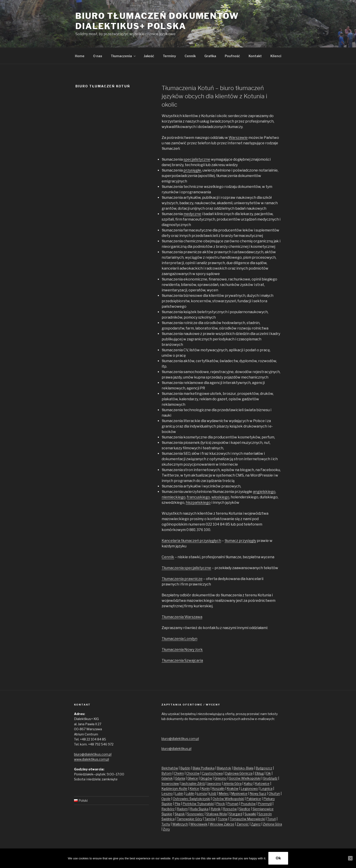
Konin (206, 788)
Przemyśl (265, 804)
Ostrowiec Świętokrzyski (192, 799)
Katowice (262, 783)
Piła (177, 804)
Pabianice (254, 799)
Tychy (166, 824)
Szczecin (265, 814)
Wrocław (217, 824)
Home (80, 56)
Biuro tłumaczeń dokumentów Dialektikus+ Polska (157, 21)
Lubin (179, 793)
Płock (221, 804)
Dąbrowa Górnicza (239, 773)
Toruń (272, 819)
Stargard (236, 814)
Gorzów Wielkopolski (245, 778)
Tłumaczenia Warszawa (182, 617)
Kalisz (248, 783)
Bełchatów (170, 768)
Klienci (276, 56)
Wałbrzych (180, 824)
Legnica (266, 788)
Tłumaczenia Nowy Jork (182, 650)
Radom (182, 809)
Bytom (167, 773)
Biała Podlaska (204, 768)
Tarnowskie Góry (189, 819)
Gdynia (180, 778)
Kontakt (255, 56)
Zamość (243, 824)
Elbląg (259, 773)
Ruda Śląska (199, 809)
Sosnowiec (195, 814)
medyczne (192, 214)
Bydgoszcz (264, 768)
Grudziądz (270, 778)
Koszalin (218, 788)
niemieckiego (174, 497)
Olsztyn (274, 793)
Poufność (232, 56)
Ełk (268, 773)
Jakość (149, 56)
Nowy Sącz (258, 793)
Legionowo (249, 788)
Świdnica (168, 819)
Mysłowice (239, 793)
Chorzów (193, 773)
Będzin (185, 768)
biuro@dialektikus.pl (176, 749)
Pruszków (248, 804)
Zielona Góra (272, 824)
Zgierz (256, 824)
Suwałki (250, 814)
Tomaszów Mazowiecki (247, 819)
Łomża (202, 793)
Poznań (233, 804)
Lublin (190, 793)
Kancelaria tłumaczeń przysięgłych (191, 541)
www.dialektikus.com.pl (91, 759)
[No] (350, 858)
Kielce (194, 788)
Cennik (190, 56)
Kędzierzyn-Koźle (174, 788)
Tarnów (210, 819)
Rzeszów (230, 809)
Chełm (179, 773)
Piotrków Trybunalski (198, 804)
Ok (278, 858)
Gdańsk (167, 778)
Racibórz (168, 809)
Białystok (224, 768)
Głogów (206, 778)
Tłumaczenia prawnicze (182, 579)
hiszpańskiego (198, 503)
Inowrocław (170, 783)
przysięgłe (192, 170)
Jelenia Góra (232, 783)
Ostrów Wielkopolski (228, 799)
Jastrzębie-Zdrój (193, 783)
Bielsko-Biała (243, 768)
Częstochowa (212, 773)
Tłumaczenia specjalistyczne (186, 568)
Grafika (210, 56)
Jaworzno (214, 783)
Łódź (213, 793)
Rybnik (216, 809)
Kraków (233, 788)
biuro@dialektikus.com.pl (93, 754)
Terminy (169, 56)
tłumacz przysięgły (240, 541)
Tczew (223, 819)
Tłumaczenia (124, 56)
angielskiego (264, 492)
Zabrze (229, 824)
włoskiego (220, 497)
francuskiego (198, 497)
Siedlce (245, 809)
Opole (166, 799)
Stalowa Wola (216, 814)
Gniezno (220, 778)
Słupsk (180, 814)
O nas (98, 56)
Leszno (167, 793)
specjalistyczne (197, 159)
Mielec (224, 793)
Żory (166, 829)
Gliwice (193, 778)
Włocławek (199, 824)
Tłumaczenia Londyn (179, 639)
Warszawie (238, 138)
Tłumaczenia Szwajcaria (182, 660)
